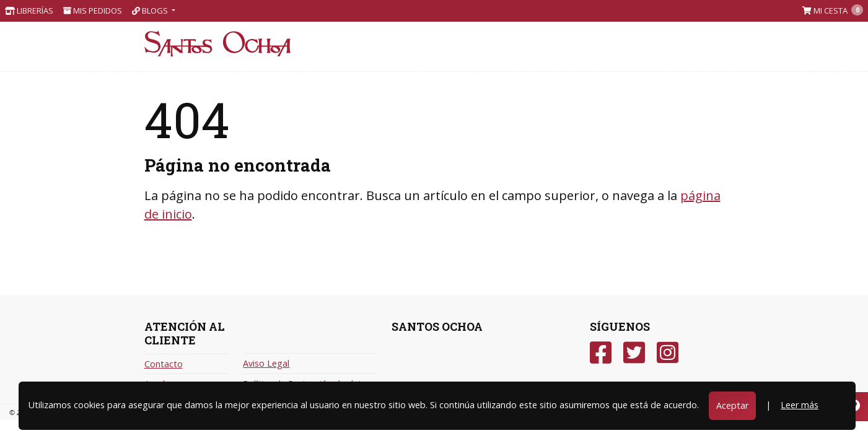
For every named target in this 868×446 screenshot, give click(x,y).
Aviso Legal (266, 363)
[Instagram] (668, 353)
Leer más (800, 405)
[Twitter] (634, 353)
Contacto (164, 364)
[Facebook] (601, 353)
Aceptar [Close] (732, 405)
